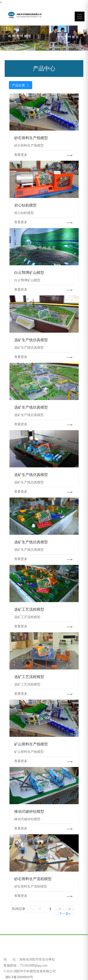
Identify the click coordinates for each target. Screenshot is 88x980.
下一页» (65, 913)
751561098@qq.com (34, 965)
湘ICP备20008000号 (19, 977)
